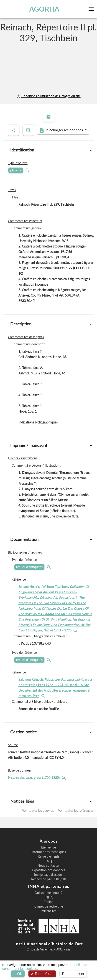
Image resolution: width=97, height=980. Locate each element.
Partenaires (48, 911)
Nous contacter (48, 866)
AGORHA (44, 9)
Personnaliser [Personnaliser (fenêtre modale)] (73, 974)
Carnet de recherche (49, 906)
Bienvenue (48, 847)
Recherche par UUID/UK (49, 879)
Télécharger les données (62, 130)
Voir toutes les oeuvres (38, 810)
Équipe (48, 902)
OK (18, 974)
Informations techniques (49, 852)
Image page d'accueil (49, 875)
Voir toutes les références (75, 810)
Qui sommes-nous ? (48, 893)
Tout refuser (42, 974)
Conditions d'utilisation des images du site (48, 96)
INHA (49, 897)
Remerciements (49, 856)
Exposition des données (48, 870)
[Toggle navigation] (92, 9)
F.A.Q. (48, 861)
